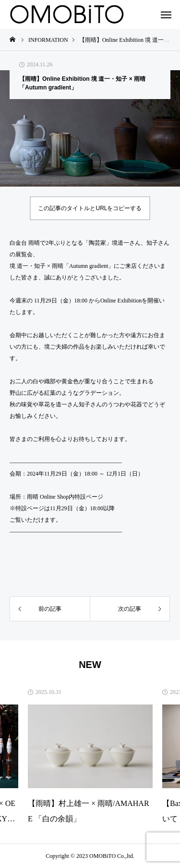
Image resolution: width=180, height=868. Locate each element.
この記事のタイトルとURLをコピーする (90, 208)
